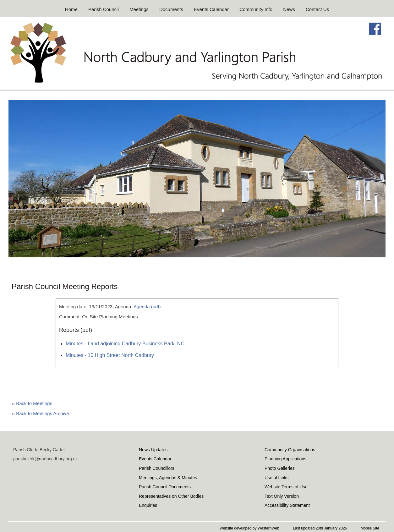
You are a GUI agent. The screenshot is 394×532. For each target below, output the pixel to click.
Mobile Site (370, 528)
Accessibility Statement (287, 505)
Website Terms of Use (286, 487)
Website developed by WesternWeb (249, 528)
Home (71, 9)
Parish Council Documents (165, 487)
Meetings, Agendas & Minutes (168, 478)
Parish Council (104, 9)
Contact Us (317, 9)
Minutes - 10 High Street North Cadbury (110, 355)
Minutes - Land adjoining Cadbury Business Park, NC (125, 344)
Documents (171, 9)
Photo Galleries (280, 468)
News (289, 9)
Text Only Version (282, 496)
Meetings (139, 9)
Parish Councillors (157, 468)
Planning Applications (285, 459)
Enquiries (148, 505)
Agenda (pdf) (147, 307)
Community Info (256, 9)
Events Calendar (211, 9)
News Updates (153, 450)
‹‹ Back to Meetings (32, 403)
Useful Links (276, 478)
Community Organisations (290, 450)
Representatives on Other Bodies (171, 496)
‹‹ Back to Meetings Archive (40, 413)
